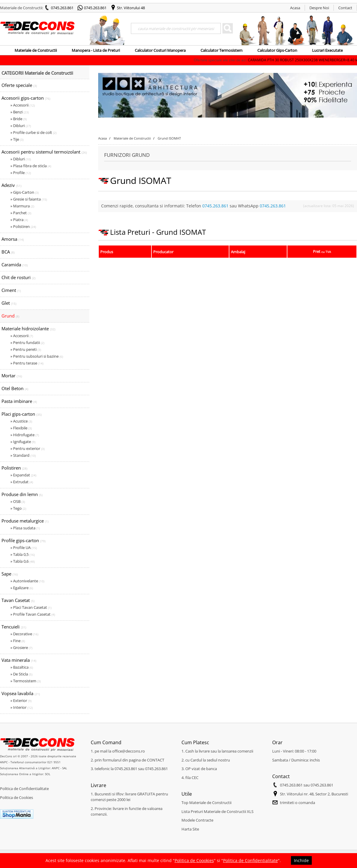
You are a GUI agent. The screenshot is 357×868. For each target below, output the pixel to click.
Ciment (11, 290)
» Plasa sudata (25, 528)
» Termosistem (26, 681)
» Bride (19, 119)
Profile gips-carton (24, 540)
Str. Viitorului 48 (131, 8)
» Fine (18, 641)
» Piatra (19, 220)
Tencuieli (14, 627)
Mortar (12, 376)
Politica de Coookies (194, 860)
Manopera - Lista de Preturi (96, 50)
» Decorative (24, 634)
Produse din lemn (22, 494)
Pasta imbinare (19, 401)
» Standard (23, 455)
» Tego (18, 508)
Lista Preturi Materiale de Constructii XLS (217, 811)
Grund (10, 316)
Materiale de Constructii (36, 50)
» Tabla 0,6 (23, 561)
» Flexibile (21, 428)
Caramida (15, 265)
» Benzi (20, 112)
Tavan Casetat (18, 600)
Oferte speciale (19, 85)
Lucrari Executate (327, 50)
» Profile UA (24, 548)
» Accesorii (23, 105)
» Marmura (22, 206)
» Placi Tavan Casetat (31, 607)
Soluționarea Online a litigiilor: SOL (25, 774)
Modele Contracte (197, 820)
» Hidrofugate (25, 435)
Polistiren (14, 468)
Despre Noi (319, 8)
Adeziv (11, 185)
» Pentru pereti (26, 349)
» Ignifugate (23, 442)
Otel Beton (15, 388)
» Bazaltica (22, 667)
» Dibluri (21, 126)
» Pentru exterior (28, 448)
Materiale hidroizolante (28, 329)
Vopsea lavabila (21, 693)
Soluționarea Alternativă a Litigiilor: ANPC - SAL (33, 768)
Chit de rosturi (18, 277)
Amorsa (13, 239)
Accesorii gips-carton (26, 98)
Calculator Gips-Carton (277, 50)
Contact (345, 8)
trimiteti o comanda (297, 803)
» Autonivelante (27, 581)
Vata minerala (19, 660)
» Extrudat (22, 482)
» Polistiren (23, 226)
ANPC (4, 762)
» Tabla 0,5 (23, 554)
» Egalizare (22, 588)
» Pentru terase (27, 363)
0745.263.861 (62, 8)
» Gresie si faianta (29, 199)
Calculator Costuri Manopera (160, 50)
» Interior (22, 707)
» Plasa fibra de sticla (31, 166)
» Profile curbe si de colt (33, 132)
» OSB (18, 501)
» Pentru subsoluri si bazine (37, 356)
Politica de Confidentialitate (24, 789)
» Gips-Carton (25, 192)
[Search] (176, 28)
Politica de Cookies (17, 797)
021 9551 (54, 762)
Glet (9, 303)
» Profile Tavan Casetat (33, 614)
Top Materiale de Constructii (206, 803)
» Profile (21, 173)
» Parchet (21, 213)
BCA (8, 252)
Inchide (301, 860)
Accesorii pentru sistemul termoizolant (44, 152)
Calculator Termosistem (221, 50)
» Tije (17, 139)
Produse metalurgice (25, 521)
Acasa (295, 8)
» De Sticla (21, 674)
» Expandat (23, 475)
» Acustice (21, 421)
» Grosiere (21, 648)
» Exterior (21, 700)
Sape (10, 574)
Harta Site (190, 829)
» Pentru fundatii (27, 342)
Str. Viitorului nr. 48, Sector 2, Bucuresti (314, 794)
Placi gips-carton (22, 414)
